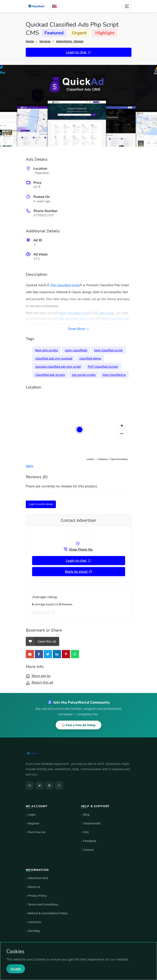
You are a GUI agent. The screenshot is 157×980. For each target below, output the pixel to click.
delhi (30, 466)
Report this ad (40, 682)
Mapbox (103, 459)
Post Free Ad (37, 832)
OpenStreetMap (119, 459)
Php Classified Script (65, 285)
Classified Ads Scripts (50, 375)
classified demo (90, 358)
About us (34, 887)
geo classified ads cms (75, 319)
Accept (16, 969)
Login (32, 814)
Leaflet (90, 459)
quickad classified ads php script (58, 366)
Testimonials (92, 823)
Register (34, 823)
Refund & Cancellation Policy (48, 913)
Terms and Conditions (43, 904)
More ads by (38, 676)
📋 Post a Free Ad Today (78, 725)
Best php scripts (47, 350)
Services (45, 41)
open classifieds (76, 350)
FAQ (86, 832)
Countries (35, 922)
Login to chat (77, 52)
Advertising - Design (70, 41)
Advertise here (38, 878)
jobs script (107, 313)
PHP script (54, 330)
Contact (89, 850)
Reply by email (77, 572)
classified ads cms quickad (54, 358)
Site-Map (34, 931)
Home (30, 41)
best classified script (75, 313)
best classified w (114, 375)
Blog (86, 814)
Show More (78, 329)
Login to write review (41, 504)
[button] (122, 426)
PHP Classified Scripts (103, 366)
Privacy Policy (37, 896)
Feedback (90, 841)
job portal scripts (84, 375)
